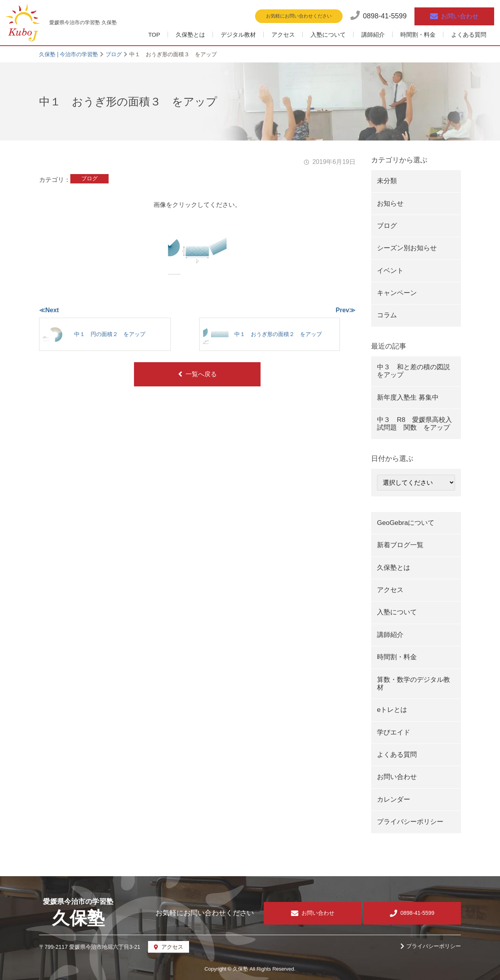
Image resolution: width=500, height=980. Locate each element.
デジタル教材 (238, 35)
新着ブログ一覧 (400, 545)
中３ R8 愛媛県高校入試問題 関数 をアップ (414, 424)
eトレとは (392, 710)
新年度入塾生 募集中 (408, 398)
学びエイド (394, 732)
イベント (390, 271)
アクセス (283, 35)
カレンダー (394, 799)
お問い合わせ (397, 777)
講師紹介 (373, 35)
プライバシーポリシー (410, 822)
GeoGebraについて (406, 523)
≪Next (49, 310)
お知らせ (390, 204)
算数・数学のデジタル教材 (413, 684)
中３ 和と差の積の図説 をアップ (417, 371)
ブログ (89, 178)
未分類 (387, 181)
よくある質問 (469, 35)
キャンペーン (397, 293)
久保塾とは (190, 35)
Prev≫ (346, 310)
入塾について (328, 35)
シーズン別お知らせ (407, 248)
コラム (387, 315)
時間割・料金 (418, 35)
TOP (154, 35)
